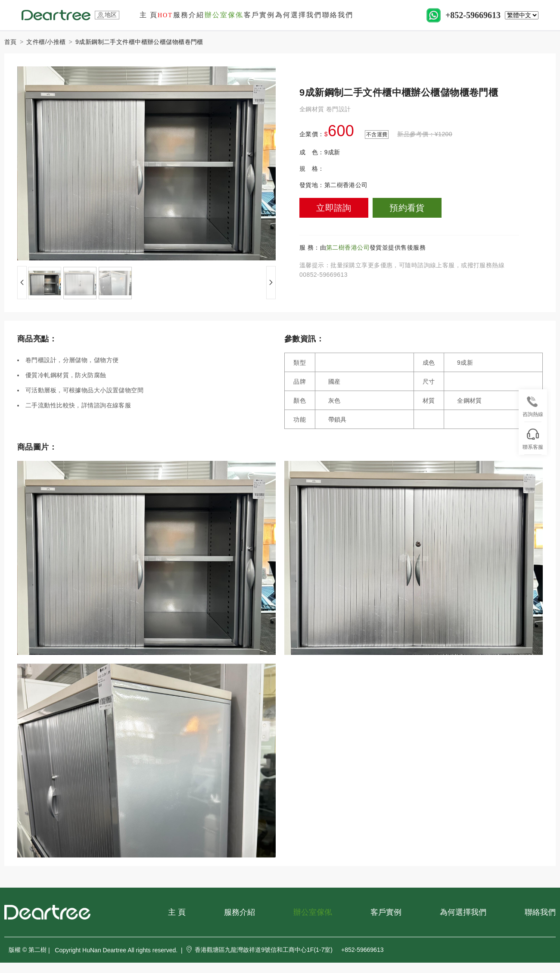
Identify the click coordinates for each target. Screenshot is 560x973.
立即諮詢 (334, 208)
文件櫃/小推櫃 (46, 42)
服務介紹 (189, 15)
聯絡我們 (338, 15)
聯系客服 (533, 439)
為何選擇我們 (299, 15)
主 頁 (156, 15)
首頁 (11, 42)
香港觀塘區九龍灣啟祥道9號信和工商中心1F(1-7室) (259, 950)
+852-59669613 (473, 15)
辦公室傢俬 (224, 15)
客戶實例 (259, 15)
